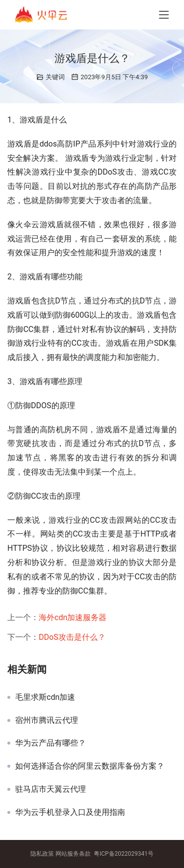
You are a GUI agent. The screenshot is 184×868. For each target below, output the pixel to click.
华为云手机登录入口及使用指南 (70, 812)
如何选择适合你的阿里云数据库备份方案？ (90, 766)
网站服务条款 (73, 854)
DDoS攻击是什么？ (72, 637)
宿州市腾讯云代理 (47, 720)
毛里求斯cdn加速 (45, 697)
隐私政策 (42, 854)
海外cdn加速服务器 (73, 617)
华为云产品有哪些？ (51, 743)
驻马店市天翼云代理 (51, 789)
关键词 (55, 77)
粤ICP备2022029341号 (124, 854)
